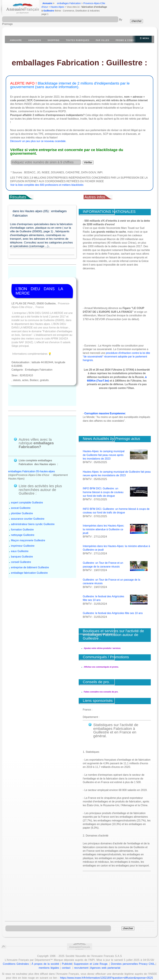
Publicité (67, 953)
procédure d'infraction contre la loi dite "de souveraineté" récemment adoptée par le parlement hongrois (116, 357)
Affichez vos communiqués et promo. (101, 667)
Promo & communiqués (130, 40)
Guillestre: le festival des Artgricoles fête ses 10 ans (113, 613)
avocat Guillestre (21, 480)
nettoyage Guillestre (23, 507)
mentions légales (49, 957)
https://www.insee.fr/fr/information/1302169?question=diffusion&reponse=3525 (106, 967)
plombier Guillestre (22, 485)
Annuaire (47, 3)
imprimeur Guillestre (23, 517)
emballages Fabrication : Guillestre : (80, 63)
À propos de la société (45, 953)
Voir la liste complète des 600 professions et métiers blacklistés (47, 185)
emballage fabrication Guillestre (29, 544)
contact (66, 957)
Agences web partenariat (105, 957)
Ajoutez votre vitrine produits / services (102, 648)
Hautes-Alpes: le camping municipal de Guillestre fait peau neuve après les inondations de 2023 (104, 455)
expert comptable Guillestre (27, 474)
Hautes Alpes (57, 7)
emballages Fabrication (69, 3)
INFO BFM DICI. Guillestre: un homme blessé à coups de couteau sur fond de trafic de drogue (103, 492)
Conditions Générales (16, 953)
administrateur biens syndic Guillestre (33, 496)
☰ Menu (144, 38)
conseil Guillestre (21, 534)
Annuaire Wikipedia (100, 973)
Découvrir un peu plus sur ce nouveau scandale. (38, 141)
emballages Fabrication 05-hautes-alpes (32, 443)
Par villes (103, 40)
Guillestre (49, 11)
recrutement (81, 957)
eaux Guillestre (20, 523)
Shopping (54, 40)
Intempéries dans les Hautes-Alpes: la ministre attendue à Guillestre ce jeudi (104, 529)
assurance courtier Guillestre (28, 490)
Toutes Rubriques (78, 40)
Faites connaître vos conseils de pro (101, 688)
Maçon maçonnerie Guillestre (28, 512)
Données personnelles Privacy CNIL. (133, 953)
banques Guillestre (22, 528)
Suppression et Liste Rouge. (91, 953)
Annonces (35, 40)
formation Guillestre (22, 501)
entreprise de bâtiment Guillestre (30, 539)
